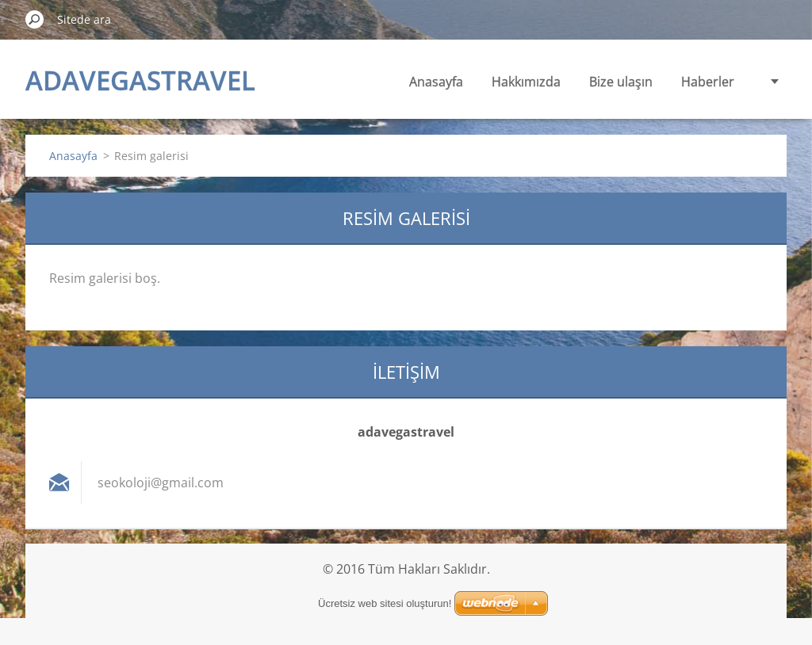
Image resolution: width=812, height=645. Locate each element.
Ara (35, 19)
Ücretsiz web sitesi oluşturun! (385, 603)
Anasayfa (436, 82)
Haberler (708, 82)
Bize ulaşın (621, 82)
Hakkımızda (526, 82)
